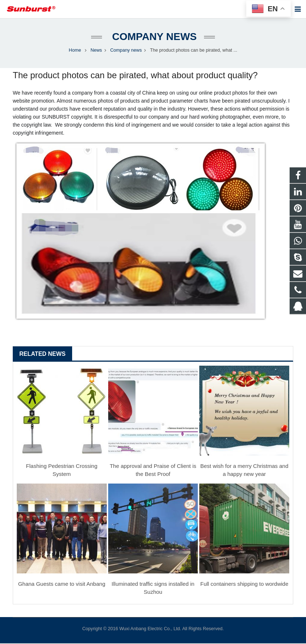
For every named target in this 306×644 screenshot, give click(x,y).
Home (75, 51)
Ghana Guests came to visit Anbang (62, 585)
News (96, 51)
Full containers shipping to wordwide (244, 585)
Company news (153, 37)
